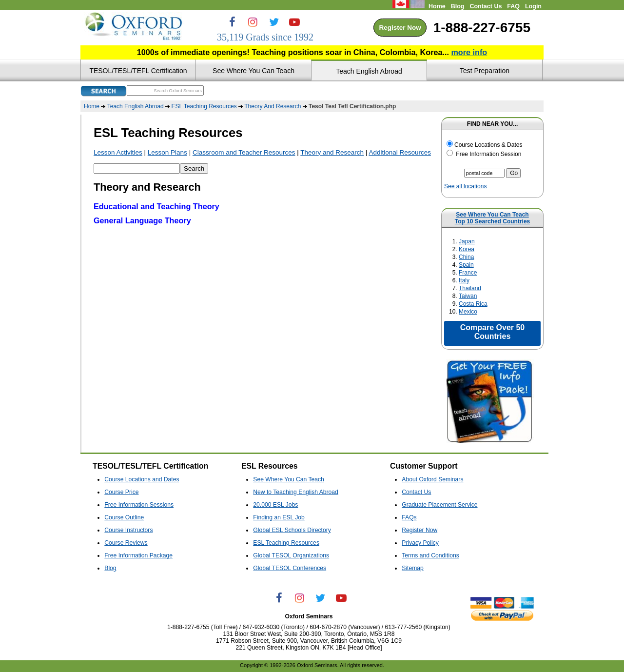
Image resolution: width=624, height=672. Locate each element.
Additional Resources (400, 152)
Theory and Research (332, 152)
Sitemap (413, 568)
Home (437, 6)
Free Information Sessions (139, 505)
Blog (458, 6)
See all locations (465, 186)
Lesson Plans (167, 152)
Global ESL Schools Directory (292, 530)
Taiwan (468, 296)
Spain (466, 265)
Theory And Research (273, 106)
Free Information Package (138, 555)
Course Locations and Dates (142, 479)
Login (533, 6)
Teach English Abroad (136, 106)
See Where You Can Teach (492, 215)
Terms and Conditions (430, 555)
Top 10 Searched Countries (492, 221)
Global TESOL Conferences (290, 568)
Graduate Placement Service (439, 505)
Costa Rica (473, 304)
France (468, 273)
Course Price (121, 492)
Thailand (470, 288)
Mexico (468, 312)
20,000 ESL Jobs (275, 505)
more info (469, 52)
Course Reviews (126, 543)
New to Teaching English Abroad (296, 492)
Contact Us (486, 6)
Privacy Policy (420, 543)
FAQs (409, 517)
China (466, 257)
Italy (464, 280)
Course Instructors (128, 530)
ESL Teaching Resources (204, 106)
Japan (467, 241)
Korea (467, 249)
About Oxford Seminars (432, 479)
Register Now (400, 28)
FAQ (513, 6)
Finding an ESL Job (279, 517)
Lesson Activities (118, 152)
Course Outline (124, 517)
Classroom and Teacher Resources (244, 152)
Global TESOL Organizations (291, 555)
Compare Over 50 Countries (493, 332)
